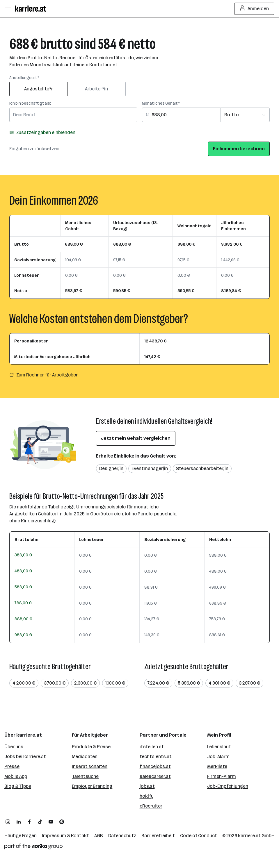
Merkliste (217, 766)
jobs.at (147, 786)
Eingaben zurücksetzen (34, 149)
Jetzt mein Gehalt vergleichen (136, 438)
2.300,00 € (85, 683)
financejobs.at (155, 766)
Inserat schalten (90, 766)
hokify (147, 796)
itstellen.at (152, 747)
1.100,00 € (115, 683)
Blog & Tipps (18, 786)
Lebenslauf (219, 747)
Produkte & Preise (91, 747)
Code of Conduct (199, 836)
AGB (99, 836)
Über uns (14, 747)
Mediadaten (85, 757)
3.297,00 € (249, 683)
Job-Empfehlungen (228, 786)
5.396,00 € (189, 683)
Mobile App (16, 776)
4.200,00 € (24, 683)
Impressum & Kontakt (65, 836)
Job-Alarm (218, 757)
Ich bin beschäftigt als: (30, 103)
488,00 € (23, 571)
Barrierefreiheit (158, 836)
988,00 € (23, 635)
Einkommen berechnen (239, 149)
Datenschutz (122, 836)
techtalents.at (156, 757)
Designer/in (111, 468)
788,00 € (23, 603)
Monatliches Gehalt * (161, 103)
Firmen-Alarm (222, 776)
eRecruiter (151, 806)
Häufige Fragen (21, 836)
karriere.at (249, 836)
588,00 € (23, 587)
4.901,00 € (219, 683)
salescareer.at (155, 776)
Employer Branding (92, 786)
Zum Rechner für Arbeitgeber (43, 375)
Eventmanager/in (150, 468)
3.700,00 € (55, 683)
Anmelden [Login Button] (254, 9)
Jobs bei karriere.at (25, 757)
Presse (12, 766)
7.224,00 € (158, 683)
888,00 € (23, 619)
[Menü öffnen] (8, 9)
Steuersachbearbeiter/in (202, 468)
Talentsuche (85, 776)
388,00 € (23, 555)
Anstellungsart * (24, 78)
